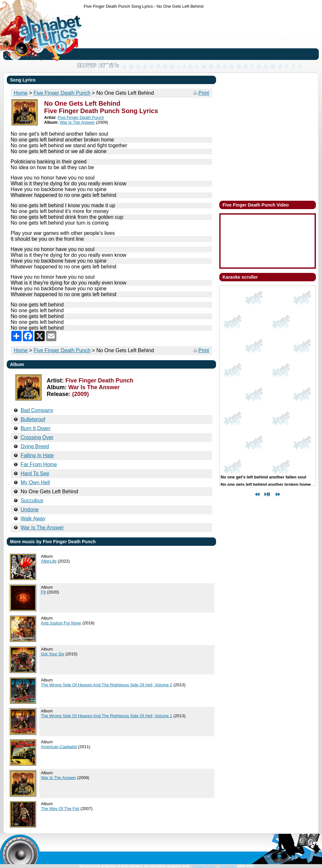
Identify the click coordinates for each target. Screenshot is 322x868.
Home (21, 350)
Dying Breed (35, 446)
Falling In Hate (37, 455)
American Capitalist (59, 747)
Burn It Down (35, 428)
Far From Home (39, 464)
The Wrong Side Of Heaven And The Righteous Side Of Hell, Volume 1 (107, 716)
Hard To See (35, 473)
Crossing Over (37, 437)
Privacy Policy (205, 866)
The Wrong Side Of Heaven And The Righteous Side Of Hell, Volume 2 (107, 685)
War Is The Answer (58, 778)
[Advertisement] (104, 36)
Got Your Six (52, 654)
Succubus (32, 501)
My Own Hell (35, 482)
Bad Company (37, 410)
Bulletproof (33, 419)
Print (204, 93)
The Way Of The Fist (60, 809)
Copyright (228, 866)
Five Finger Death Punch (62, 350)
